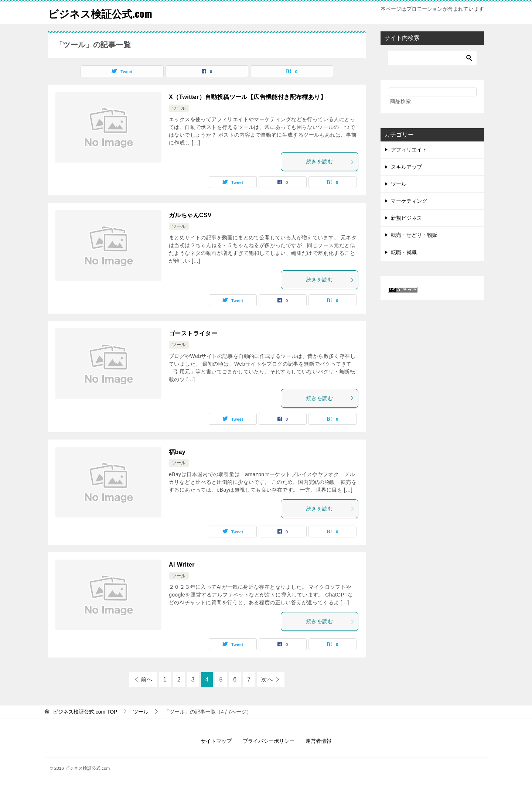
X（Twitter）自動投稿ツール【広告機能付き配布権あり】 (248, 97)
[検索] (432, 58)
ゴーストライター (193, 333)
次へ (267, 679)
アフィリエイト (409, 150)
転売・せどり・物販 (414, 235)
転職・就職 (404, 252)
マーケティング (409, 201)
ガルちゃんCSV (190, 215)
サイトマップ (216, 741)
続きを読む (330, 161)
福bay (177, 452)
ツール (179, 108)
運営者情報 (318, 741)
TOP (85, 712)
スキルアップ (406, 167)
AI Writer (182, 565)
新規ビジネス (406, 218)
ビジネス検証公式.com (104, 13)
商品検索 (400, 101)
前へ (147, 679)
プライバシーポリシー (269, 741)
